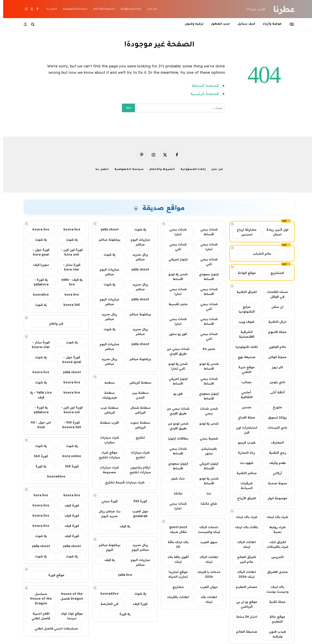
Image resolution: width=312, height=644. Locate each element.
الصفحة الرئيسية (201, 94)
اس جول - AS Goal (38, 425)
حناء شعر (175, 478)
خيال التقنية (274, 322)
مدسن (243, 407)
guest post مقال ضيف (175, 529)
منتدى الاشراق (274, 572)
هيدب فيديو (243, 442)
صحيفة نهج (243, 357)
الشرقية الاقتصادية (243, 334)
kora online (69, 456)
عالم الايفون (274, 347)
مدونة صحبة (274, 483)
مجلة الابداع (243, 417)
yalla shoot (106, 229)
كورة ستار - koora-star (38, 345)
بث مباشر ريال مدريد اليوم (106, 514)
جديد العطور (217, 24)
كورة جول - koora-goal (69, 360)
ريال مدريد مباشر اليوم (137, 547)
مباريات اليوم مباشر (137, 242)
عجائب (243, 382)
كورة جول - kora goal (38, 252)
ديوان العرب (206, 587)
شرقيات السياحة (243, 486)
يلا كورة (122, 614)
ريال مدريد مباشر (137, 257)
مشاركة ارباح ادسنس (243, 232)
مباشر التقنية (243, 473)
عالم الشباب (259, 254)
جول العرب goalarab (137, 514)
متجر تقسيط (175, 304)
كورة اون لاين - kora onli (69, 252)
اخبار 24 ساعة (243, 617)
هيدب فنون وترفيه (274, 634)
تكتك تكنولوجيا (243, 347)
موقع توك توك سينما (69, 616)
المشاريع (274, 273)
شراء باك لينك (274, 517)
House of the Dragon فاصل (69, 596)
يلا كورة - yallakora (38, 282)
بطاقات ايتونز (175, 438)
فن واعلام (53, 323)
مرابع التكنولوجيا (243, 309)
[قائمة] (289, 24)
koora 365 (69, 305)
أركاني (274, 473)
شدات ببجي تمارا (175, 232)
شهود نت (243, 463)
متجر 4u (206, 349)
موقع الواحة (244, 273)
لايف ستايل (243, 24)
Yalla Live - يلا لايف (38, 395)
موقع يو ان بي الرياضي (243, 604)
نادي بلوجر (274, 382)
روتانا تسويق (274, 417)
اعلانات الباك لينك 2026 (243, 574)
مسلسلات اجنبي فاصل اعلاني (53, 628)
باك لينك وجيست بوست (274, 589)
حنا (206, 493)
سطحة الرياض (137, 383)
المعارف (274, 442)
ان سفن (274, 307)
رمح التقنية (274, 453)
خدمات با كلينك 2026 (206, 574)
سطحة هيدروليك (106, 395)
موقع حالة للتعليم (274, 619)
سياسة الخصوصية (72, 9)
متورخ (274, 407)
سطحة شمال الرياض (137, 410)
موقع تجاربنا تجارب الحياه (175, 574)
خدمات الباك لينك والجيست (206, 529)
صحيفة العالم (243, 632)
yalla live (122, 575)
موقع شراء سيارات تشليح (106, 455)
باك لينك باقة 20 (175, 544)
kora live (69, 295)
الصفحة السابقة (202, 85)
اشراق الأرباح (243, 498)
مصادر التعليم (243, 587)
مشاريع (175, 587)
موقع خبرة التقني (243, 370)
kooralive (38, 295)
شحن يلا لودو (206, 423)
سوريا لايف (38, 265)
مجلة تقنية (274, 602)
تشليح (137, 437)
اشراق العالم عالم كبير (243, 559)
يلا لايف (122, 526)
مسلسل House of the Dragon (38, 599)
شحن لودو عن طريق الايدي (175, 426)
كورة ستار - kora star (69, 267)
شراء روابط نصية (274, 529)
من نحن (149, 9)
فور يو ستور (175, 334)
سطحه (106, 383)
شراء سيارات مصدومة (106, 470)
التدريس (274, 557)
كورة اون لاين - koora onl (69, 410)
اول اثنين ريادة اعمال (274, 232)
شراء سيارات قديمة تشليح (122, 482)
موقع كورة (53, 575)
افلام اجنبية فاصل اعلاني (38, 616)
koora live (69, 229)
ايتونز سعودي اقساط (206, 277)
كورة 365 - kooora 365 (69, 425)
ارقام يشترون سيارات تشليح (137, 470)
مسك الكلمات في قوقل (274, 294)
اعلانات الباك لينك (243, 544)
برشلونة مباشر (106, 240)
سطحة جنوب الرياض (137, 425)
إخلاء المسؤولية (128, 9)
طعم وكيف (274, 463)
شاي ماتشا (206, 504)
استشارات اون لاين (243, 430)
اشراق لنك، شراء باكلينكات (274, 544)
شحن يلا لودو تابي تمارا (175, 366)
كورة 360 (38, 456)
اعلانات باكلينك (175, 597)
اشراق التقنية (243, 292)
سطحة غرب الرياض (106, 410)
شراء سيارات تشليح (137, 455)
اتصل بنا (48, 9)
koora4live (106, 594)
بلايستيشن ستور (206, 451)
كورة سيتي (106, 501)
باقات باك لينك (243, 527)
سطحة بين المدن (137, 395)
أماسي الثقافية (243, 395)
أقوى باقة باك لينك (175, 559)
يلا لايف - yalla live (69, 282)
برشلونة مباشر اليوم (106, 547)
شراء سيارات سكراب (106, 440)
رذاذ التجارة (243, 453)
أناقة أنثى (274, 392)
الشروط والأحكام (101, 9)
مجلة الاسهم (274, 332)
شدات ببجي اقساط (206, 232)
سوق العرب (206, 542)
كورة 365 (137, 501)
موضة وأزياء (269, 24)
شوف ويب (243, 322)
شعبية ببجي (206, 438)
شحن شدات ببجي (206, 411)
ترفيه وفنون (191, 24)
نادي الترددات (274, 428)
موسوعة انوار (274, 498)
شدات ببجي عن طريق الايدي (175, 351)
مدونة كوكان (274, 357)
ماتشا (175, 493)
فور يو (175, 394)
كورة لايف (137, 604)
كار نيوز (274, 367)
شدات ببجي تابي (175, 247)
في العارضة (106, 604)
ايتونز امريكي (175, 259)
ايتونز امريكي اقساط (175, 381)
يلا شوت (137, 229)
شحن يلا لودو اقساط (175, 277)
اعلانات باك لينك (206, 599)
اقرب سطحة (106, 423)
